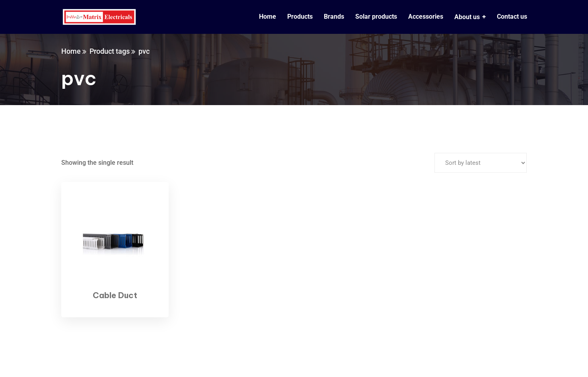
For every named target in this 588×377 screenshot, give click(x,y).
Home (71, 51)
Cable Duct (115, 295)
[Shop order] (481, 163)
